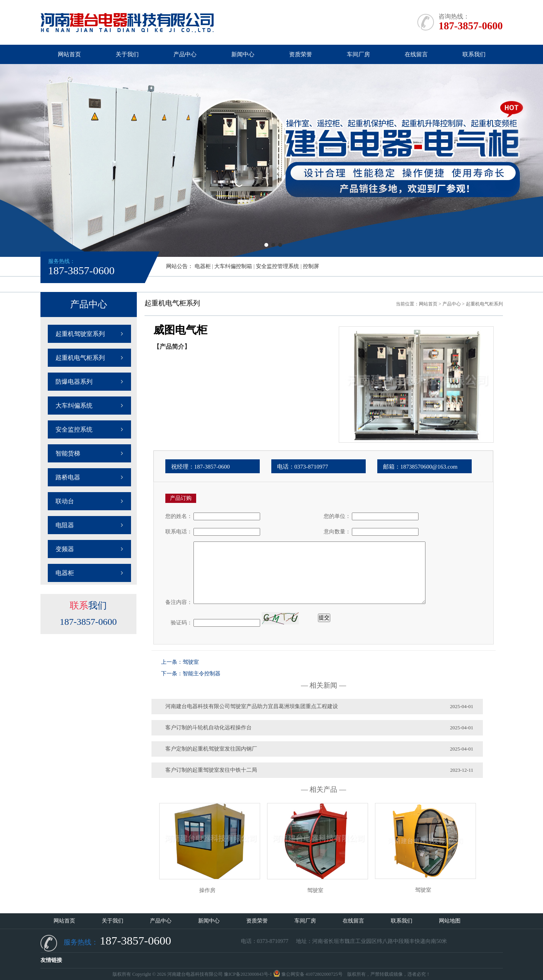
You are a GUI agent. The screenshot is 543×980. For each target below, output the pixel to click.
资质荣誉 (301, 54)
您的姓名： (179, 516)
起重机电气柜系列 (80, 358)
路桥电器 (68, 477)
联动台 (65, 501)
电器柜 (203, 266)
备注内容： (179, 602)
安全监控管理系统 (277, 266)
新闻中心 (243, 54)
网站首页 (69, 54)
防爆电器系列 (74, 382)
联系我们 (474, 54)
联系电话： (179, 532)
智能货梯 (68, 453)
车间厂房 (358, 54)
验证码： (179, 623)
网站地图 (450, 921)
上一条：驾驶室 (180, 662)
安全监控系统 (74, 429)
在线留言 (416, 54)
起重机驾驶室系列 (80, 334)
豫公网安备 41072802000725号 (308, 974)
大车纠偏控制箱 (233, 266)
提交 (324, 618)
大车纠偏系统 (74, 406)
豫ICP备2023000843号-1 (248, 974)
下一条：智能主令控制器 (191, 674)
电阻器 (65, 525)
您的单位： (337, 516)
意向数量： (337, 532)
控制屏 (311, 266)
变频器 (65, 549)
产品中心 (185, 54)
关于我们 (127, 54)
